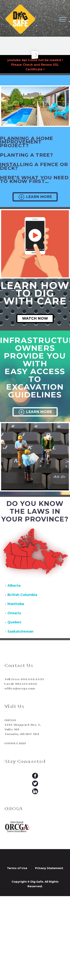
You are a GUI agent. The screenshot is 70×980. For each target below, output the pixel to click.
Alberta (14, 586)
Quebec (14, 622)
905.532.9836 (25, 684)
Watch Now (35, 318)
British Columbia (22, 595)
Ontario (14, 613)
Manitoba (16, 604)
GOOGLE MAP (15, 743)
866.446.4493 (32, 679)
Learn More (35, 197)
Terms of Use (17, 868)
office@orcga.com (19, 688)
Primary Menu (63, 19)
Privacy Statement (49, 868)
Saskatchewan (20, 631)
